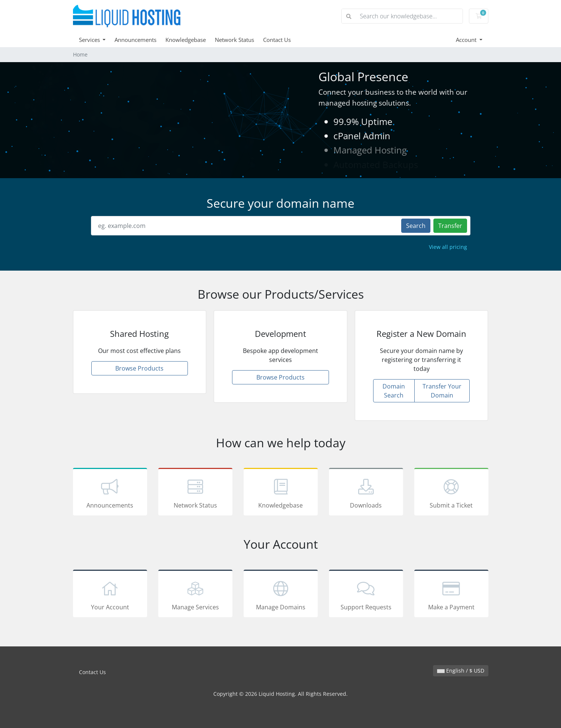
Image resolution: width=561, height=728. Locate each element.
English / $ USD (461, 671)
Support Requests (366, 595)
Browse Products (139, 368)
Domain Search (394, 391)
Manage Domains (281, 595)
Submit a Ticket (451, 493)
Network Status (234, 40)
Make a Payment (451, 595)
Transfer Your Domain (442, 391)
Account (467, 40)
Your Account (110, 595)
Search (416, 226)
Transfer (450, 226)
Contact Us (277, 40)
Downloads (366, 493)
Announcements (135, 40)
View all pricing (448, 247)
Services (90, 40)
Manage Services (195, 595)
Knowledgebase (186, 40)
